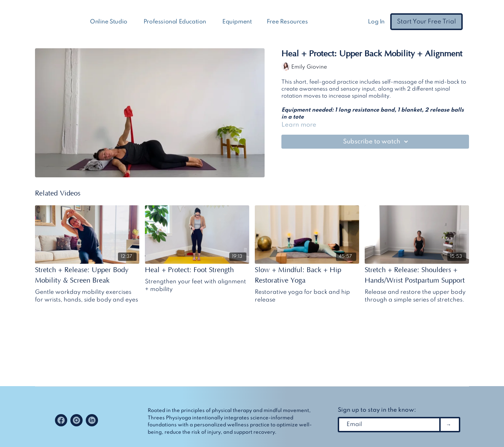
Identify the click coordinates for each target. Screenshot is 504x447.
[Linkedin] (92, 420)
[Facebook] (61, 420)
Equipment (237, 22)
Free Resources (288, 22)
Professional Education (176, 22)
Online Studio (109, 22)
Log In (376, 22)
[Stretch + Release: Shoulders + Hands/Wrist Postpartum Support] (417, 275)
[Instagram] (76, 420)
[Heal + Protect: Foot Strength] (197, 270)
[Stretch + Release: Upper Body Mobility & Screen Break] (87, 275)
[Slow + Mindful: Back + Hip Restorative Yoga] (307, 275)
